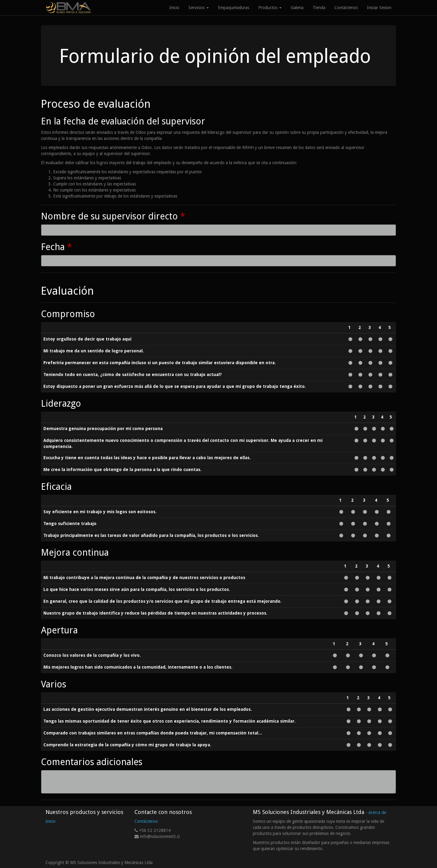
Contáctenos (146, 821)
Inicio (51, 821)
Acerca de (377, 812)
